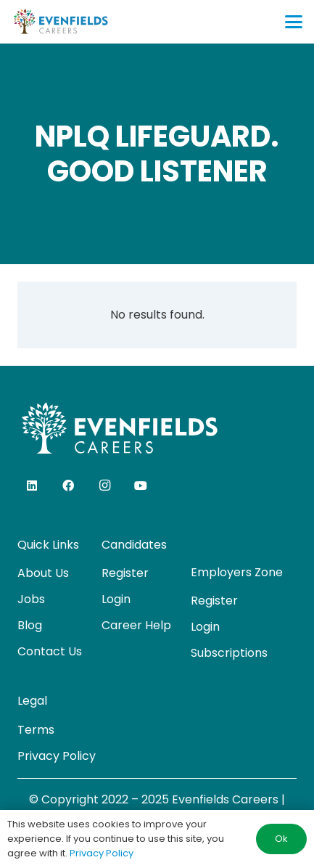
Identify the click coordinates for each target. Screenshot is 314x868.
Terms (36, 730)
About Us (43, 573)
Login (116, 599)
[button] (294, 22)
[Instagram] (104, 486)
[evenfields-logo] (61, 22)
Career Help (136, 625)
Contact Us (50, 651)
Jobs (31, 599)
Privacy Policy (57, 756)
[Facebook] (68, 486)
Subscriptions (229, 653)
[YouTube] (141, 486)
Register (125, 573)
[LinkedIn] (32, 486)
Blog (30, 625)
